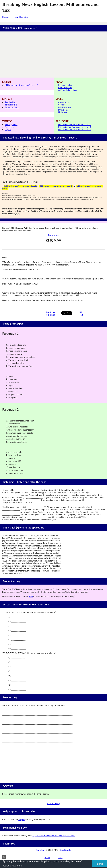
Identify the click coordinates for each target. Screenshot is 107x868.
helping (22, 819)
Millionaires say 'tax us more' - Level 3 (75, 129)
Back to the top (53, 804)
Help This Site (21, 17)
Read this (17, 866)
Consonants (63, 102)
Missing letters (65, 107)
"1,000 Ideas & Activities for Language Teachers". (54, 836)
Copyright (40, 850)
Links (60, 858)
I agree (99, 864)
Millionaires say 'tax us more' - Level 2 (21, 85)
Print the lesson (65, 88)
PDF (31, 596)
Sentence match (12, 107)
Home (5, 17)
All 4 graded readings (68, 90)
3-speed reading (65, 85)
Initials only (63, 110)
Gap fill (8, 129)
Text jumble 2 (11, 105)
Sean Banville (65, 850)
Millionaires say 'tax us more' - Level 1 (75, 127)
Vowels (61, 105)
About (47, 858)
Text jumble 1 (11, 102)
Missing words (11, 125)
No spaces (9, 127)
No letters (63, 112)
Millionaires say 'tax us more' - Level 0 (75, 125)
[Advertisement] (53, 55)
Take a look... (53, 235)
